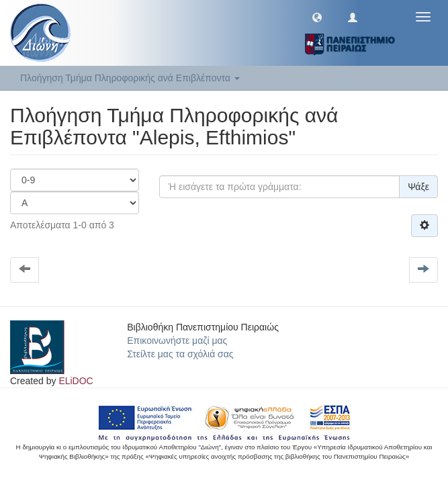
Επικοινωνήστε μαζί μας (177, 341)
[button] (317, 17)
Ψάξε (418, 187)
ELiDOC (76, 381)
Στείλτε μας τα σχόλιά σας (180, 354)
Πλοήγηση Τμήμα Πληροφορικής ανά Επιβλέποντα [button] (130, 78)
